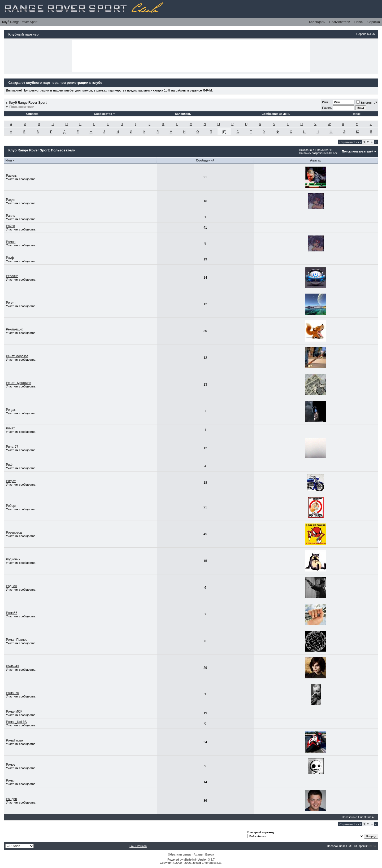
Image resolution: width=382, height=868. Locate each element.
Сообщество (104, 114)
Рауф (10, 258)
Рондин (11, 799)
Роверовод (14, 533)
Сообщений (205, 160)
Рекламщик (14, 329)
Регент (11, 303)
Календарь (317, 22)
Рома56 (11, 613)
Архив (198, 854)
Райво (10, 226)
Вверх (210, 854)
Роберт (11, 506)
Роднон (11, 586)
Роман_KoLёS (16, 722)
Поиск (359, 22)
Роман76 (12, 693)
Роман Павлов (17, 640)
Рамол (11, 242)
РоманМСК (14, 712)
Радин (10, 200)
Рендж (11, 410)
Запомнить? (367, 103)
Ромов (10, 765)
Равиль (11, 176)
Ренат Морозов (17, 356)
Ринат (10, 428)
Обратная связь (179, 854)
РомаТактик (14, 740)
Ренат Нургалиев (18, 383)
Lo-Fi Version (138, 846)
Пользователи (340, 22)
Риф (9, 465)
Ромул (10, 780)
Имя (325, 102)
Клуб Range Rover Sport (20, 22)
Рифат (11, 481)
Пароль (327, 108)
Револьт (12, 276)
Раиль (10, 216)
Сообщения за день (276, 114)
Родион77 (13, 559)
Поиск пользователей (358, 151)
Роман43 (12, 666)
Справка (374, 22)
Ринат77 (12, 447)
